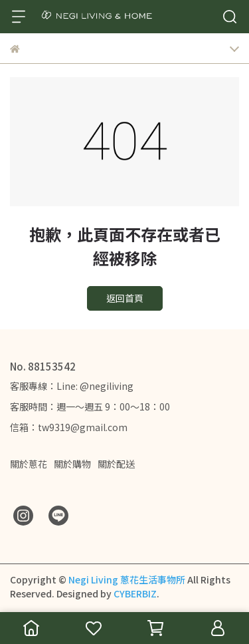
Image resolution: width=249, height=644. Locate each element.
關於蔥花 (29, 464)
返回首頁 (125, 298)
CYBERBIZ (135, 593)
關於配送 (116, 464)
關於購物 (72, 464)
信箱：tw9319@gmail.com (69, 427)
